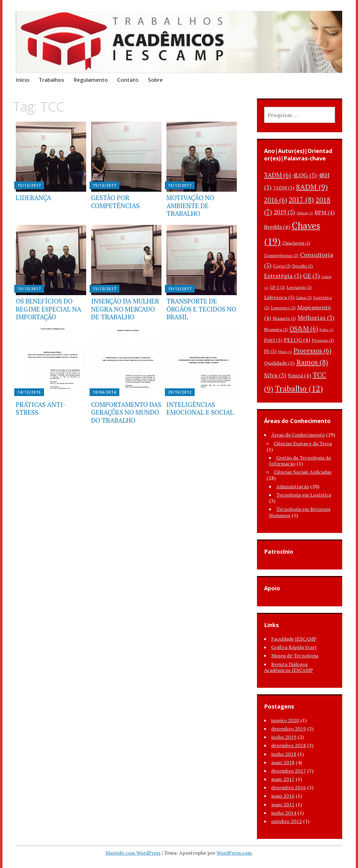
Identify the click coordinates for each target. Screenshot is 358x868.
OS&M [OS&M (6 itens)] (304, 329)
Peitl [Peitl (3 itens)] (273, 340)
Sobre (155, 80)
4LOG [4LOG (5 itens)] (305, 175)
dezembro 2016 (289, 787)
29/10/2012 (180, 392)
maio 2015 (283, 805)
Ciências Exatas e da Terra (303, 443)
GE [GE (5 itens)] (312, 276)
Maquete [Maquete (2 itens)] (284, 318)
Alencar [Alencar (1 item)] (305, 213)
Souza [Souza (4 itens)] (300, 375)
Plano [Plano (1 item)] (285, 352)
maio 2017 (283, 779)
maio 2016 (283, 796)
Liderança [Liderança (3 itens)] (279, 297)
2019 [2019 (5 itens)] (284, 212)
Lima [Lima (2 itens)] (304, 297)
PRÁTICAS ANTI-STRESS (41, 408)
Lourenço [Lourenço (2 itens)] (283, 308)
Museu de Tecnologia (295, 656)
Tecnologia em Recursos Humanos (300, 512)
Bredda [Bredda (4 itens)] (277, 227)
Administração (293, 486)
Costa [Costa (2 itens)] (282, 266)
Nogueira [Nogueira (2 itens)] (276, 329)
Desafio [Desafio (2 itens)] (303, 266)
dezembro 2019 (289, 729)
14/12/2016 (29, 392)
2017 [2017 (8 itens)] (301, 200)
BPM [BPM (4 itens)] (325, 212)
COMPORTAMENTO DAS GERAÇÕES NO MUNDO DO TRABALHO (126, 412)
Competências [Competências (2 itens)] (281, 255)
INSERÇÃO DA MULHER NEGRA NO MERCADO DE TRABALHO (125, 309)
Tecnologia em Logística (304, 495)
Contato (128, 80)
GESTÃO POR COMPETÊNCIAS (115, 201)
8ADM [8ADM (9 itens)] (312, 187)
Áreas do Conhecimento (298, 435)
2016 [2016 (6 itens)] (276, 200)
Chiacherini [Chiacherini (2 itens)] (296, 243)
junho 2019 (284, 737)
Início (23, 80)
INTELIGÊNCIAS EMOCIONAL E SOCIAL (200, 408)
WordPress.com (234, 853)
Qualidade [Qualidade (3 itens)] (279, 363)
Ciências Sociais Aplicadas (303, 472)
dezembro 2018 (289, 745)
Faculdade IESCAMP (294, 639)
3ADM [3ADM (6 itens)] (278, 175)
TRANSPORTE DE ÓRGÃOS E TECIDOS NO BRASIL (201, 309)
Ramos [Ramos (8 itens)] (312, 362)
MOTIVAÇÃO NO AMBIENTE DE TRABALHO (190, 205)
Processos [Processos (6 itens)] (312, 351)
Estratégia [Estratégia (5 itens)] (283, 276)
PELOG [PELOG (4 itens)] (297, 340)
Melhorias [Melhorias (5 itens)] (316, 318)
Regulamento (91, 80)
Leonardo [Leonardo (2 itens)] (299, 287)
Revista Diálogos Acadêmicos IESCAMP (289, 667)
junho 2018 (284, 754)
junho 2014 (284, 813)
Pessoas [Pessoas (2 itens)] (323, 340)
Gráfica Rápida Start (294, 647)
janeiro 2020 (285, 720)
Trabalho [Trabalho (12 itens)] (299, 388)
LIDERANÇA (33, 198)
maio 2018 (283, 762)
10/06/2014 (104, 392)
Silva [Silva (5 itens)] (275, 375)
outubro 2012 (287, 821)
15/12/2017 (29, 185)
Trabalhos (51, 80)
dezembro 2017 (289, 771)
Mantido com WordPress (133, 853)
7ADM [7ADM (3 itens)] (284, 188)
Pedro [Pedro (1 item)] (327, 330)
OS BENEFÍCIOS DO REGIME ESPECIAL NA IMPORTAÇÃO (49, 309)
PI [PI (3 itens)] (270, 351)
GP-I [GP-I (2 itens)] (278, 287)
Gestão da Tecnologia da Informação (300, 461)
